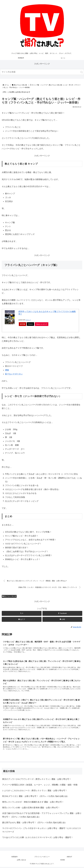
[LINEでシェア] (62, 620)
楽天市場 (23, 324)
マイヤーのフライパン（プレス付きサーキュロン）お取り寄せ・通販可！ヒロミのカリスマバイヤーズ (42, 831)
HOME (63, 861)
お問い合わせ (21, 861)
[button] (82, 72)
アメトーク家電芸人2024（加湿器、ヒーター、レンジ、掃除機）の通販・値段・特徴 (40, 786)
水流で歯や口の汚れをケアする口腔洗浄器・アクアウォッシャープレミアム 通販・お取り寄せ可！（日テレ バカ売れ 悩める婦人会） (42, 816)
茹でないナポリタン (14, 374)
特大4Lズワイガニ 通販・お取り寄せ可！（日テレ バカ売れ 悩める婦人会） (36, 797)
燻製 (7, 370)
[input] (42, 72)
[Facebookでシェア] (62, 614)
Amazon (30, 324)
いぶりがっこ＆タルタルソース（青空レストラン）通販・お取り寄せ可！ (35, 792)
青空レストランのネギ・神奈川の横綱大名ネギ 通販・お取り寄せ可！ (33, 803)
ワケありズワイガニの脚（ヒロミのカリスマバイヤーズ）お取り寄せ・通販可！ (38, 839)
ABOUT (69, 858)
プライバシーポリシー (42, 858)
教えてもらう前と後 (9, 597)
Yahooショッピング (42, 324)
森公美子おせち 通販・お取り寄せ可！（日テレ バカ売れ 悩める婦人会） (35, 824)
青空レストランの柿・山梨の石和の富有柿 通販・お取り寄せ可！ (31, 809)
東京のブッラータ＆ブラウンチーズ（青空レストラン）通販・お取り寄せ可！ (37, 780)
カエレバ (28, 320)
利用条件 (15, 858)
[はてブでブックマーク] (22, 620)
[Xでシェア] (22, 614)
